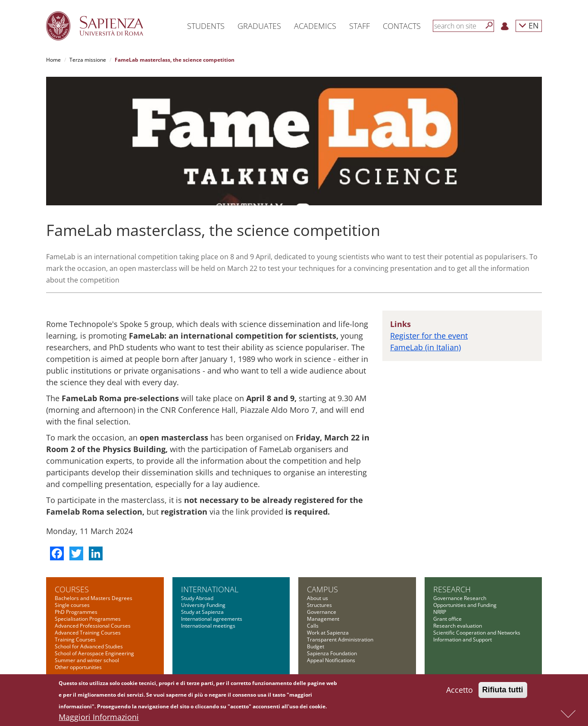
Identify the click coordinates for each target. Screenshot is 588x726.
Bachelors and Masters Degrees (94, 598)
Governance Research (460, 598)
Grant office (447, 619)
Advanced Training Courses (88, 633)
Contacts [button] (402, 26)
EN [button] (529, 25)
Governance (322, 612)
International (210, 589)
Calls (313, 626)
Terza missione (88, 60)
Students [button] (206, 26)
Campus (322, 589)
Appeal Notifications (331, 660)
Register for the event (429, 336)
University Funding (203, 605)
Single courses (72, 605)
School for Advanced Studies (89, 646)
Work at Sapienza (328, 633)
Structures (319, 605)
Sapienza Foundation (332, 653)
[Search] (489, 25)
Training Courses (75, 640)
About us (317, 598)
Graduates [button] (259, 26)
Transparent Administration (340, 640)
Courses (72, 589)
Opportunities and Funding (465, 605)
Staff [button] (360, 26)
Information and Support (463, 640)
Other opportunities (78, 667)
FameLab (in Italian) (425, 347)
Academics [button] (315, 26)
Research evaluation (458, 626)
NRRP (440, 612)
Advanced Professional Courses (93, 626)
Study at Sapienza (202, 612)
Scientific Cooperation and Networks (477, 633)
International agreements (212, 619)
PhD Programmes (76, 612)
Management (323, 619)
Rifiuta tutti (503, 691)
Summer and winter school (87, 660)
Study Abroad (197, 598)
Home (53, 60)
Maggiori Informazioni (99, 718)
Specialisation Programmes (88, 619)
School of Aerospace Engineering (94, 653)
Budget (316, 646)
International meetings (208, 626)
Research (452, 589)
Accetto (460, 691)
